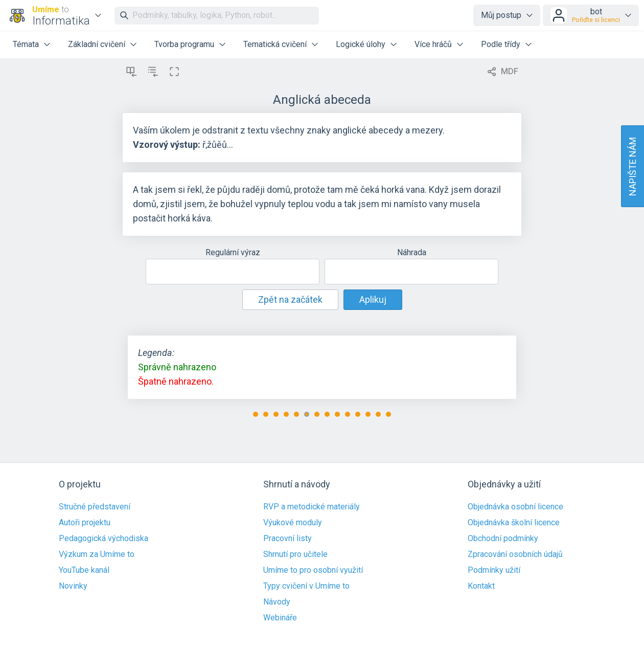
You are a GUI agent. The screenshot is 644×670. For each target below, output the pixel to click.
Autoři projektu (85, 523)
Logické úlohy (361, 44)
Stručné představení (95, 507)
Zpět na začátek (290, 299)
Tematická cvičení (275, 44)
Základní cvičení (97, 44)
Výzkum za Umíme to (97, 554)
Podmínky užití (494, 570)
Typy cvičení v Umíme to (306, 586)
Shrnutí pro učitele (295, 554)
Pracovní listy (287, 539)
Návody (277, 602)
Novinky (73, 586)
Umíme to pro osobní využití (313, 570)
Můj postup (501, 15)
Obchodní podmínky (503, 539)
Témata (26, 44)
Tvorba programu (184, 44)
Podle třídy (501, 44)
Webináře (280, 618)
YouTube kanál (84, 570)
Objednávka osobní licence (515, 507)
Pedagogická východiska (103, 539)
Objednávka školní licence (514, 523)
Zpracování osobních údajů (515, 554)
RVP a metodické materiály (312, 507)
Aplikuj (373, 299)
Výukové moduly (293, 523)
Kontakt (481, 586)
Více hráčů (433, 44)
